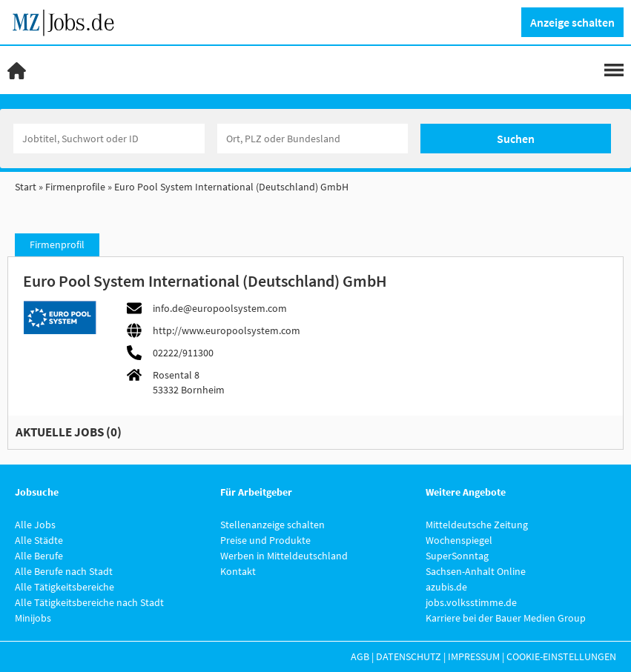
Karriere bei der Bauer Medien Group (506, 618)
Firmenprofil (57, 244)
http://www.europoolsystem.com (227, 330)
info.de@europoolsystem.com (220, 308)
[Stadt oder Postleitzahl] (313, 139)
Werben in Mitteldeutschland (284, 556)
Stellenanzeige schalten (272, 525)
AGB (360, 656)
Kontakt (238, 571)
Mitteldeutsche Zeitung (477, 525)
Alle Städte (39, 540)
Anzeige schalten (572, 22)
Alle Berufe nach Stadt (64, 571)
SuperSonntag (457, 556)
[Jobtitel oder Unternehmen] (109, 139)
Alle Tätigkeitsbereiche (65, 587)
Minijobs (33, 618)
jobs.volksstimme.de (471, 602)
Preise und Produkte (265, 540)
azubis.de (446, 587)
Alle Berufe (39, 556)
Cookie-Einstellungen (561, 656)
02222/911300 (183, 353)
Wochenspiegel (459, 540)
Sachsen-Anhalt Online (476, 571)
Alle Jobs (35, 525)
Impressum (474, 656)
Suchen (516, 139)
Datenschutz (409, 656)
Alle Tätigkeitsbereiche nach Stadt (89, 602)
